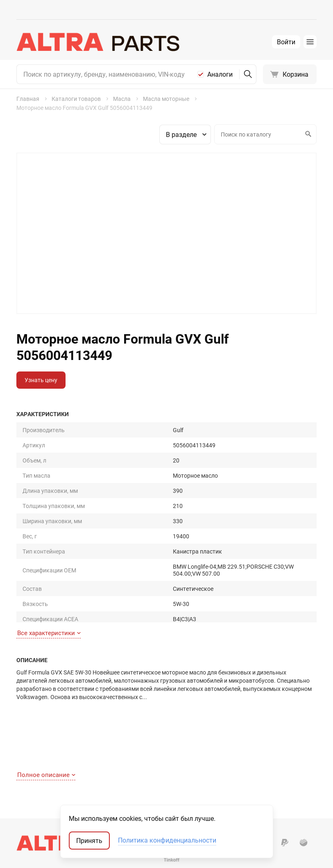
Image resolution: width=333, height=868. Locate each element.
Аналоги (220, 74)
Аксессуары (169, 780)
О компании (103, 758)
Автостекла (169, 792)
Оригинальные (254, 746)
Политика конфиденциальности (167, 841)
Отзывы (97, 769)
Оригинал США (254, 769)
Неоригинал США (257, 780)
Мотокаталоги (253, 792)
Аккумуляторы (173, 803)
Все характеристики (49, 524)
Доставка (30, 780)
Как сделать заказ (41, 758)
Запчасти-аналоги (258, 758)
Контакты (100, 746)
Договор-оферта (39, 792)
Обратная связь (38, 803)
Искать (307, 134)
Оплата (26, 769)
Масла (162, 769)
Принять (89, 841)
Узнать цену (41, 380)
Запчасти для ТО (175, 746)
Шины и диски (172, 758)
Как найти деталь (40, 746)
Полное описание (46, 602)
